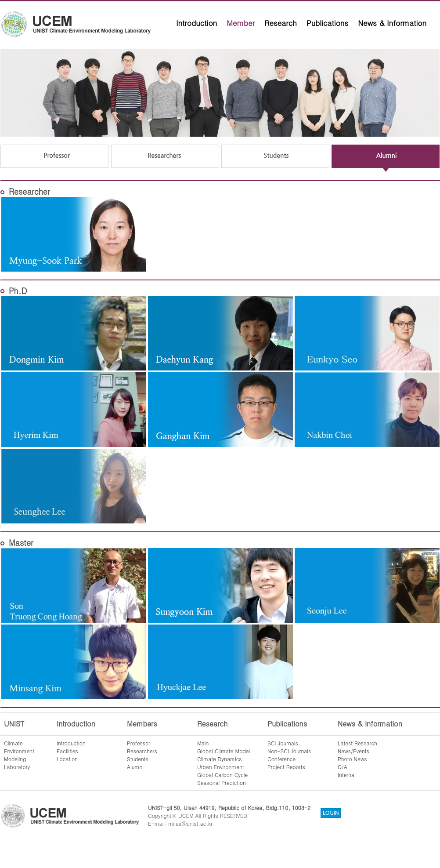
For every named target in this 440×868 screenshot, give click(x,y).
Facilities (67, 751)
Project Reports (286, 767)
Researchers (142, 751)
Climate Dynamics (220, 759)
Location (67, 759)
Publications (328, 23)
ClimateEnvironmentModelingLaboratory (19, 755)
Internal (347, 775)
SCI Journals (283, 743)
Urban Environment (221, 767)
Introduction (197, 23)
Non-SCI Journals (289, 751)
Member (241, 23)
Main (203, 743)
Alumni (135, 767)
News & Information (392, 23)
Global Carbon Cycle (222, 775)
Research (281, 23)
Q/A (343, 767)
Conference (281, 759)
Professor (139, 743)
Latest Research (357, 743)
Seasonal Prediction (222, 783)
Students (138, 759)
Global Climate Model (224, 751)
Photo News (352, 759)
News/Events (353, 751)
